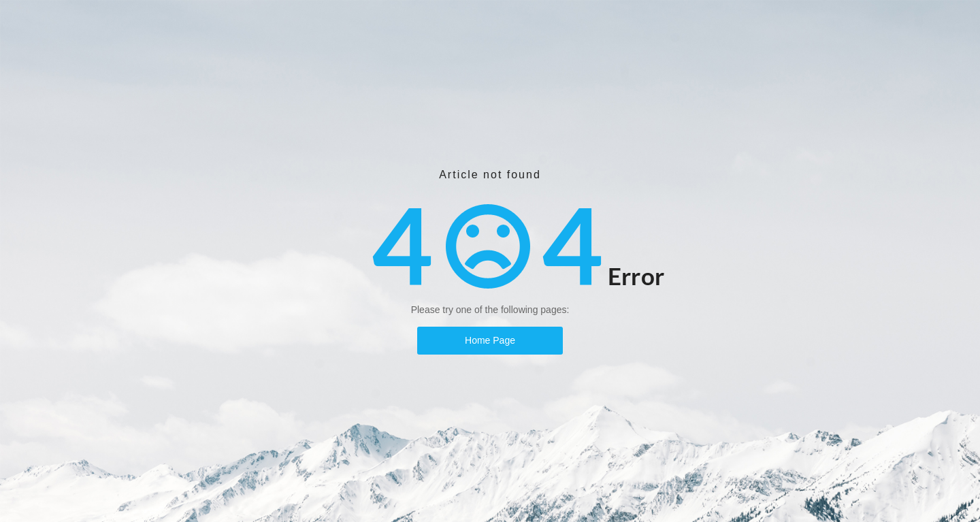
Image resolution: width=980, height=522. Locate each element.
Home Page (490, 340)
